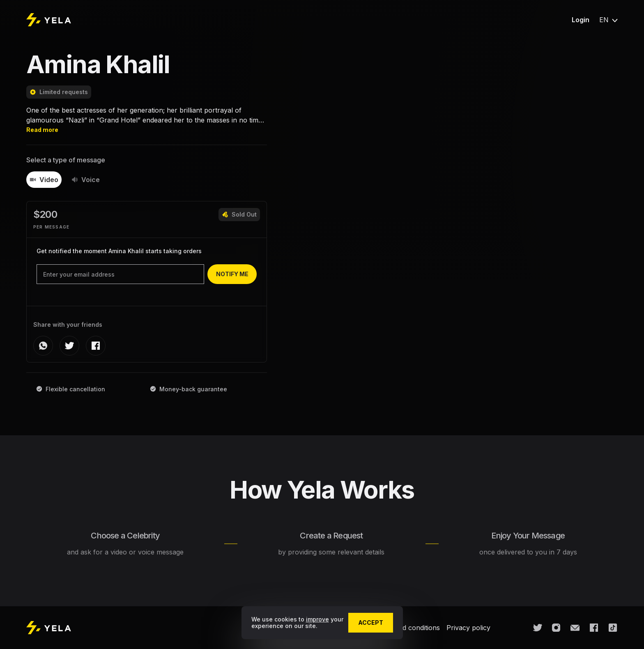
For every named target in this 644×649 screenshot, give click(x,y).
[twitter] (69, 346)
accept (371, 622)
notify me (232, 274)
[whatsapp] (43, 346)
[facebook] (96, 346)
